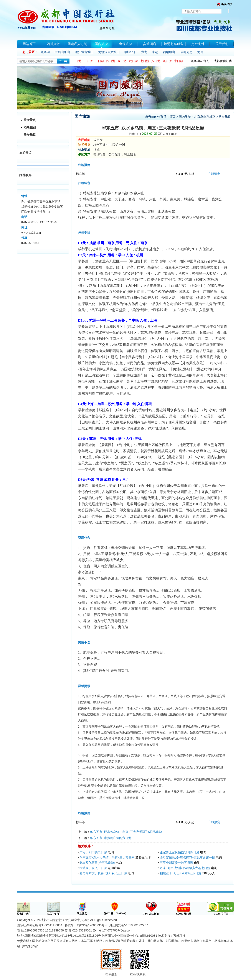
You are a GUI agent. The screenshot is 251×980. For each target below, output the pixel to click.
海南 (200, 52)
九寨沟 (45, 52)
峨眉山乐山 (62, 52)
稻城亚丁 (130, 52)
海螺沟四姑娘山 (109, 52)
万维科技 (179, 936)
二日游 (88, 61)
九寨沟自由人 (200, 61)
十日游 (178, 61)
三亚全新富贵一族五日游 (177, 863)
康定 (155, 52)
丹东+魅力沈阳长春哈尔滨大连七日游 (185, 868)
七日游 (145, 61)
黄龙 (144, 52)
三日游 (99, 61)
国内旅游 (185, 117)
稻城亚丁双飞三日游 (93, 868)
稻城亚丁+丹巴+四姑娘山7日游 (181, 873)
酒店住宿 (30, 127)
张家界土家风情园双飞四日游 (180, 852)
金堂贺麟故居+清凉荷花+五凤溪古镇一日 (187, 858)
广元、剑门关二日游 (93, 852)
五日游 (122, 61)
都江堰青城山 (84, 52)
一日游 (77, 61)
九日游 (167, 61)
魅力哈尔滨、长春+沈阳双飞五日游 (103, 873)
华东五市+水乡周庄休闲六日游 (111, 838)
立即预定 (214, 174)
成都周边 (186, 52)
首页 (172, 117)
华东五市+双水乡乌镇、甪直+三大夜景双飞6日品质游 (126, 832)
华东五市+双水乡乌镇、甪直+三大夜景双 (107, 858)
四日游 (111, 61)
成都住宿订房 (223, 61)
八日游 (156, 61)
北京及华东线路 (205, 117)
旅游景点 (30, 120)
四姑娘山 (169, 52)
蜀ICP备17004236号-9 (92, 925)
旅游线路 (30, 135)
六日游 (133, 61)
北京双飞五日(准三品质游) (97, 863)
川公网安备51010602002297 (128, 925)
